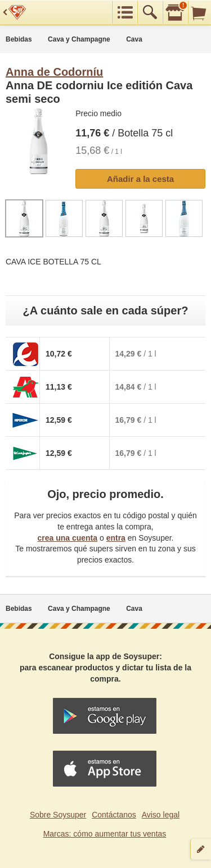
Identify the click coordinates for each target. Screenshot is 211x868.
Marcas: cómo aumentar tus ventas (105, 834)
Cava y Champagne (79, 39)
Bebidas (19, 39)
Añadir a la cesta (140, 179)
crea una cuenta (67, 538)
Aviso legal (161, 815)
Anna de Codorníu (54, 72)
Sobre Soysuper (58, 815)
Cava (134, 39)
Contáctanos (114, 815)
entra (116, 538)
